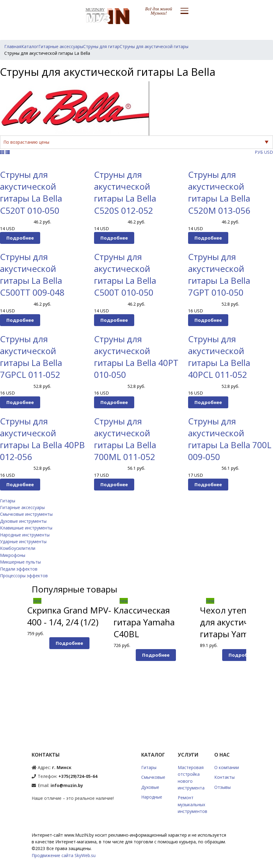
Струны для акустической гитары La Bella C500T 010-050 (125, 275)
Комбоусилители (18, 548)
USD (269, 152)
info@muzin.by (67, 785)
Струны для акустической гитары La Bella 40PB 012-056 (42, 439)
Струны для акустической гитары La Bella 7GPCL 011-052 (31, 357)
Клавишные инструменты (26, 528)
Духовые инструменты (23, 521)
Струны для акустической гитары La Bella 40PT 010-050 (136, 357)
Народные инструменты (25, 535)
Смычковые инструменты (26, 514)
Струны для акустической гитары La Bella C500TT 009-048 (32, 275)
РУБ (259, 152)
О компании (227, 767)
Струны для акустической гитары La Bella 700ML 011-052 (125, 439)
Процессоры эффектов (24, 576)
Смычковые (153, 777)
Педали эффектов (19, 569)
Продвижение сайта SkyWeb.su (64, 855)
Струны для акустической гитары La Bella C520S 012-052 (125, 192)
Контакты (224, 777)
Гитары (8, 501)
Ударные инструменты (23, 541)
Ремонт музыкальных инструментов (192, 804)
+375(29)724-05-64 (78, 776)
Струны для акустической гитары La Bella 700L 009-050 (230, 439)
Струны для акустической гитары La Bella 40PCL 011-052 (219, 357)
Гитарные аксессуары (22, 507)
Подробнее (20, 238)
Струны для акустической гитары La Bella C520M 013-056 (219, 192)
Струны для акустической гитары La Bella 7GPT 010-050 (219, 275)
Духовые (150, 787)
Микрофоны (13, 555)
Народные (152, 797)
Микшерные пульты (20, 562)
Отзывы (222, 787)
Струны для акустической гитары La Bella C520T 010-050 (31, 192)
